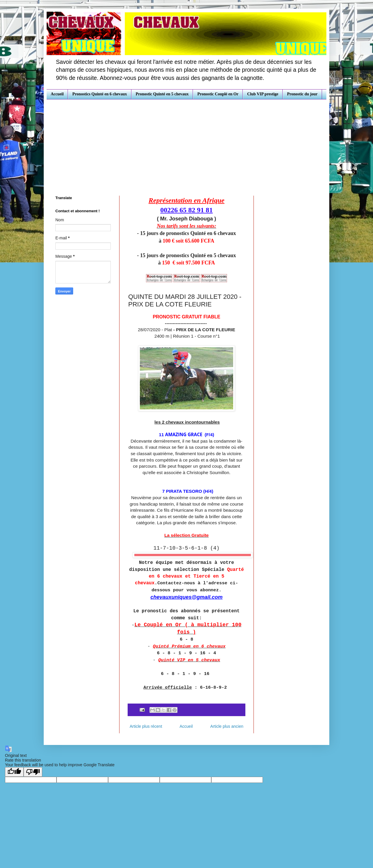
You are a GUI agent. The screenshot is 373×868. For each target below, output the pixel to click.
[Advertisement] (186, 143)
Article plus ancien (227, 726)
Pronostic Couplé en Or (218, 94)
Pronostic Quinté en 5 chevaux (162, 94)
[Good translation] (14, 772)
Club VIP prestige (263, 94)
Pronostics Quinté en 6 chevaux (100, 94)
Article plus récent (146, 726)
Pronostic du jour (302, 94)
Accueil (57, 94)
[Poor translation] (33, 772)
